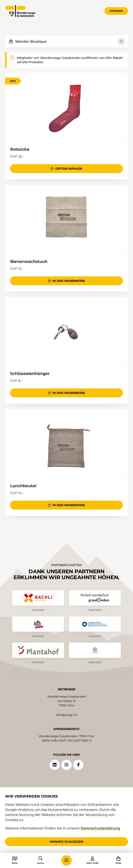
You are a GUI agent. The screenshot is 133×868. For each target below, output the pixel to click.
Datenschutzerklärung (100, 828)
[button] (66, 860)
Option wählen (66, 169)
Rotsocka (20, 149)
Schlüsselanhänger (30, 373)
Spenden (116, 11)
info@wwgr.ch (67, 715)
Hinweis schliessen (66, 842)
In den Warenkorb (66, 281)
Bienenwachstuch (29, 261)
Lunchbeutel (23, 486)
